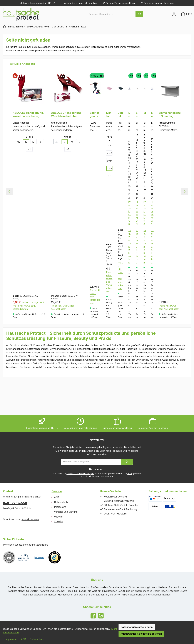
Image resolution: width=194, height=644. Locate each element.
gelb (109, 161)
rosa (109, 168)
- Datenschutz (36, 639)
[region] (97, 209)
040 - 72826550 (15, 503)
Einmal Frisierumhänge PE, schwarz (137, 115)
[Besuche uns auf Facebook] (93, 616)
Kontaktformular (30, 519)
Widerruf (59, 517)
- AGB (23, 639)
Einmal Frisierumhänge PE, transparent (145, 115)
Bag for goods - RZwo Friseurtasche (95, 115)
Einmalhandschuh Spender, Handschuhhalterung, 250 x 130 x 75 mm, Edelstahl (170, 115)
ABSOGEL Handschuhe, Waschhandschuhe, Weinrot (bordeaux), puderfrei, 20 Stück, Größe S (28, 115)
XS (18, 142)
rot (109, 145)
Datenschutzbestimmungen (80, 473)
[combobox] (101, 14)
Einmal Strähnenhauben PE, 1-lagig (152, 115)
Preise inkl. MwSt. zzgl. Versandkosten (24, 341)
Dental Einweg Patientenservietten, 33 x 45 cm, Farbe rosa (109, 115)
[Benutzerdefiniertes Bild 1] (24, 557)
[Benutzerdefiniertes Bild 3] (55, 557)
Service (57, 491)
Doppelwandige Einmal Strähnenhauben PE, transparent (130, 115)
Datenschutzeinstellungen (137, 627)
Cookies (59, 521)
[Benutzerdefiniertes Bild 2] (39, 557)
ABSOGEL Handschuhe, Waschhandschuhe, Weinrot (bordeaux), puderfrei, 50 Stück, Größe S (67, 115)
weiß (109, 153)
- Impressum (11, 639)
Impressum (60, 507)
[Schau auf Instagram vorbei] (101, 616)
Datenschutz (61, 502)
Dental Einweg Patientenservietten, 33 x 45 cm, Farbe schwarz (120, 115)
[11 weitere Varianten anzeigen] (109, 176)
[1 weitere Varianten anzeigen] (29, 149)
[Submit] (127, 462)
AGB (130, 473)
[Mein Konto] (174, 14)
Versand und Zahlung (66, 512)
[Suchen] (139, 14)
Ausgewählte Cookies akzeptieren (141, 634)
